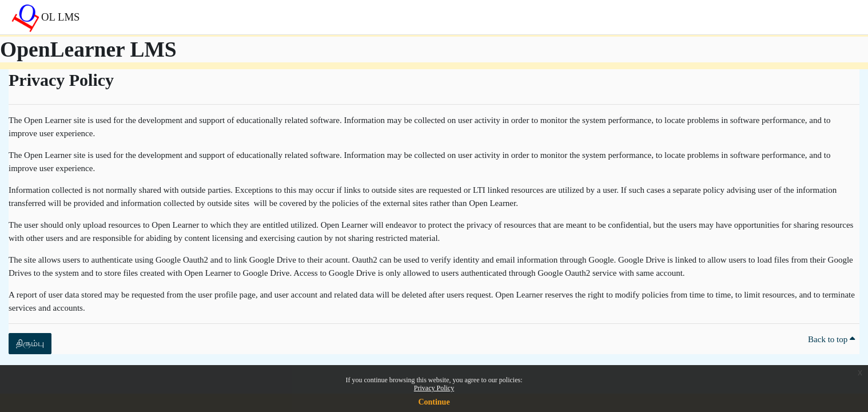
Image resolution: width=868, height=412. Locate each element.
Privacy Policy (434, 388)
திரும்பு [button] (30, 343)
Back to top (831, 339)
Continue (434, 402)
